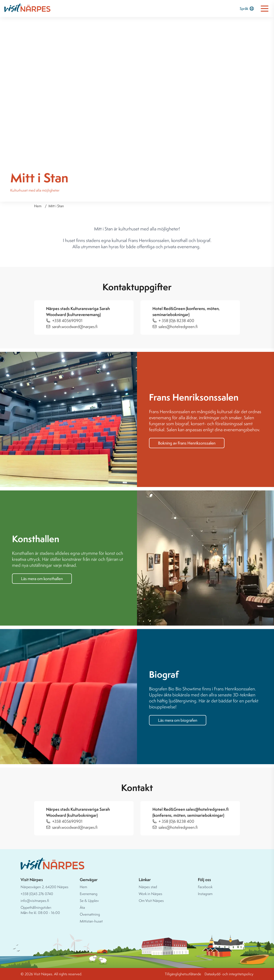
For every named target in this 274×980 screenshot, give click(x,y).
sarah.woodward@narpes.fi (75, 327)
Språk (247, 9)
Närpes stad (148, 887)
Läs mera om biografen (178, 720)
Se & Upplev (89, 901)
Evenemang (89, 894)
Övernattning (90, 914)
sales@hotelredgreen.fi (178, 327)
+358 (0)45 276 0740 (37, 894)
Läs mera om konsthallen (42, 579)
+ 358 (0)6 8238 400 (176, 321)
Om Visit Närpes (151, 901)
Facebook (205, 887)
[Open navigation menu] (265, 9)
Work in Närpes (151, 894)
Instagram (205, 894)
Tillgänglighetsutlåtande (183, 974)
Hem (38, 206)
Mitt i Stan (56, 206)
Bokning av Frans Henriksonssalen (187, 443)
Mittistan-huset (91, 921)
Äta (82, 907)
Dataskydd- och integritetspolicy (229, 974)
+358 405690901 (67, 321)
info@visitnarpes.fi (35, 901)
